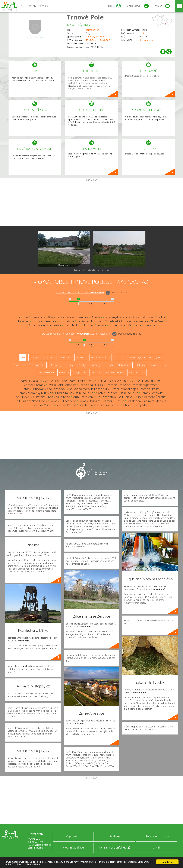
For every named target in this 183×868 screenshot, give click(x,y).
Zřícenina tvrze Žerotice (151, 397)
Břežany (53, 317)
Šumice (101, 325)
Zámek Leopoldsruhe (146, 381)
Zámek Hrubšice (90, 401)
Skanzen (120, 358)
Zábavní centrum (115, 372)
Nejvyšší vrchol (46, 372)
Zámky (82, 365)
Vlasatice (150, 325)
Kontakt (156, 847)
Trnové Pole (85, 17)
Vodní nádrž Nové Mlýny (31, 401)
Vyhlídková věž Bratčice (30, 397)
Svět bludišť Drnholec (62, 385)
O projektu (73, 836)
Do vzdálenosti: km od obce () (76, 334)
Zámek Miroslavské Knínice (111, 381)
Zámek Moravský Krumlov (35, 393)
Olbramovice (36, 325)
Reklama (115, 836)
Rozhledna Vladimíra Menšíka (147, 401)
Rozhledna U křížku (92, 385)
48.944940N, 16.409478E (98, 40)
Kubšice (37, 321)
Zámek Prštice (66, 405)
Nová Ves (157, 321)
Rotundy (141, 365)
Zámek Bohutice (56, 381)
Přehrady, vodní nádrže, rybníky (146, 358)
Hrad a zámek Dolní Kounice (74, 393)
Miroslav (97, 321)
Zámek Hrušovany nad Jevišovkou (44, 389)
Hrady (70, 365)
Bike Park (64, 372)
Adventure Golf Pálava (118, 397)
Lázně (167, 365)
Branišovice (38, 317)
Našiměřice (141, 321)
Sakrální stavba (137, 372)
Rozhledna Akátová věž (94, 405)
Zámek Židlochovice (63, 401)
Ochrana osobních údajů (115, 847)
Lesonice (51, 321)
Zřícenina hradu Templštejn (130, 405)
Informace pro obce (156, 836)
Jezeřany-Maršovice (118, 317)
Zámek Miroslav (80, 381)
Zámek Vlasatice (31, 381)
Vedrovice (135, 325)
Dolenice (97, 317)
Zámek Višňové (44, 405)
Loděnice (83, 321)
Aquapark (66, 358)
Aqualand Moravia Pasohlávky (89, 389)
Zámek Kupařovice (145, 385)
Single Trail (80, 372)
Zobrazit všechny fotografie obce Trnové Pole (91, 270)
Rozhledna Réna (59, 397)
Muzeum (96, 372)
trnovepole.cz (147, 40)
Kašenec (24, 321)
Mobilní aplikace (73, 847)
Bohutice (22, 317)
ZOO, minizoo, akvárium (43, 358)
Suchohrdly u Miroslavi (79, 325)
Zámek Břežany (35, 385)
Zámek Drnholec (119, 385)
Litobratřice (66, 321)
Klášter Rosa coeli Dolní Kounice (117, 393)
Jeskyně (154, 365)
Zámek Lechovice (152, 393)
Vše (23, 358)
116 (142, 33)
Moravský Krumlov (95, 37)
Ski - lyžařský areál (100, 358)
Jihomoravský (92, 30)
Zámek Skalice (150, 389)
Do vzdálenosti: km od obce (80, 292)
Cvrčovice (68, 317)
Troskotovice (117, 325)
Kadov (161, 317)
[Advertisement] (92, 203)
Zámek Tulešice (114, 401)
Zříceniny (96, 365)
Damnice (82, 317)
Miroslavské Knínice (118, 321)
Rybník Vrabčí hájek (125, 389)
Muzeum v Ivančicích (86, 397)
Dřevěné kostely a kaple (118, 365)
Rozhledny (56, 365)
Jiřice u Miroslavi (144, 317)
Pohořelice (54, 325)
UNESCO (81, 358)
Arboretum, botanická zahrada (29, 365)
